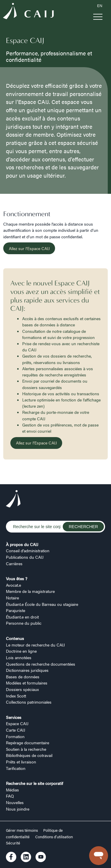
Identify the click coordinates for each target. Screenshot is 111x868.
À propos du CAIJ (22, 544)
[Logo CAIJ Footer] (13, 500)
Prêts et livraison (21, 762)
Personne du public (24, 623)
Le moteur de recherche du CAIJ (35, 645)
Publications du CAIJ (25, 557)
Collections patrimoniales (29, 702)
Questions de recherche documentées (41, 664)
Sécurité (13, 843)
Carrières (14, 563)
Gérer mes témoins (22, 830)
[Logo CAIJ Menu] (28, 12)
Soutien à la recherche (26, 749)
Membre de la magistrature (30, 591)
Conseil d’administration (28, 550)
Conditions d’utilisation (54, 837)
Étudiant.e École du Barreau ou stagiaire (42, 604)
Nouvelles (15, 802)
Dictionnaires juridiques (27, 670)
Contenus (15, 638)
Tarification (16, 768)
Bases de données (23, 677)
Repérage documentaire (28, 743)
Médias (12, 790)
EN (100, 6)
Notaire (12, 598)
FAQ (10, 796)
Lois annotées (19, 657)
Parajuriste (16, 610)
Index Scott (16, 696)
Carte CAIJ (16, 730)
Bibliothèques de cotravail (29, 755)
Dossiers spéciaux (22, 689)
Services (14, 717)
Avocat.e (13, 585)
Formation (15, 736)
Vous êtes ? (17, 578)
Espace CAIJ (17, 723)
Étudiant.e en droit (22, 617)
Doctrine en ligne (21, 651)
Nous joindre (18, 809)
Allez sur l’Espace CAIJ (29, 248)
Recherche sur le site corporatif (34, 783)
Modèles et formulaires (27, 683)
